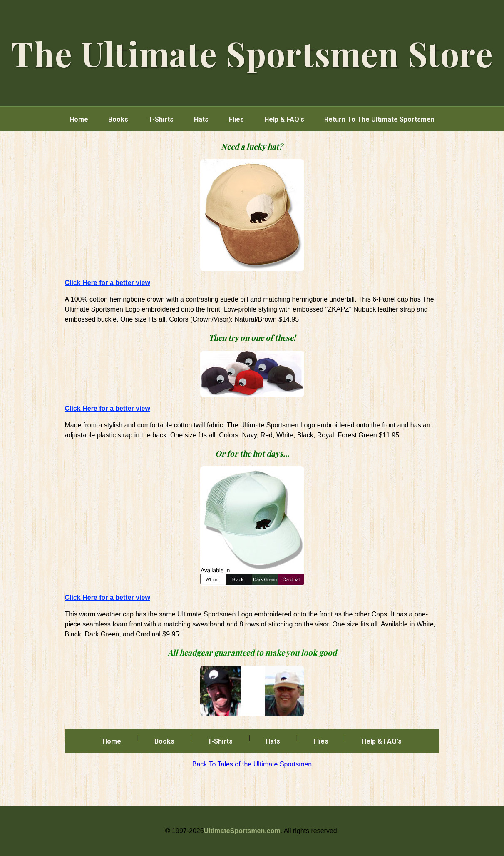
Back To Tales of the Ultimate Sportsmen (252, 764)
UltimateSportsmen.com (242, 831)
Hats (201, 119)
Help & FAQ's (284, 119)
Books (118, 119)
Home (79, 119)
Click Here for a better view (108, 283)
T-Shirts (161, 119)
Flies (236, 119)
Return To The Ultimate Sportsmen (379, 119)
